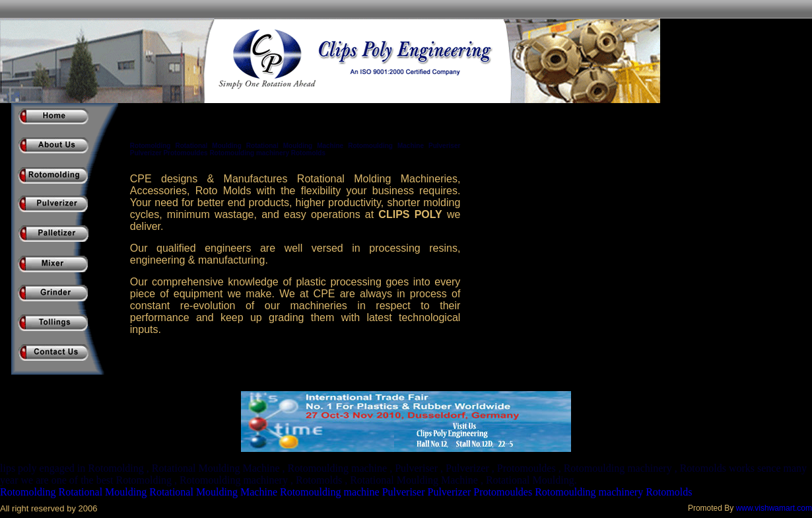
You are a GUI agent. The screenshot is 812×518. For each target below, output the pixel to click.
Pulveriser (404, 492)
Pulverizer (450, 492)
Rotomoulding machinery (589, 492)
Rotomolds (669, 492)
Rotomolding (28, 492)
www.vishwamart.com (774, 508)
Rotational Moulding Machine (213, 492)
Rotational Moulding (102, 492)
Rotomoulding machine (330, 492)
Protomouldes (503, 492)
